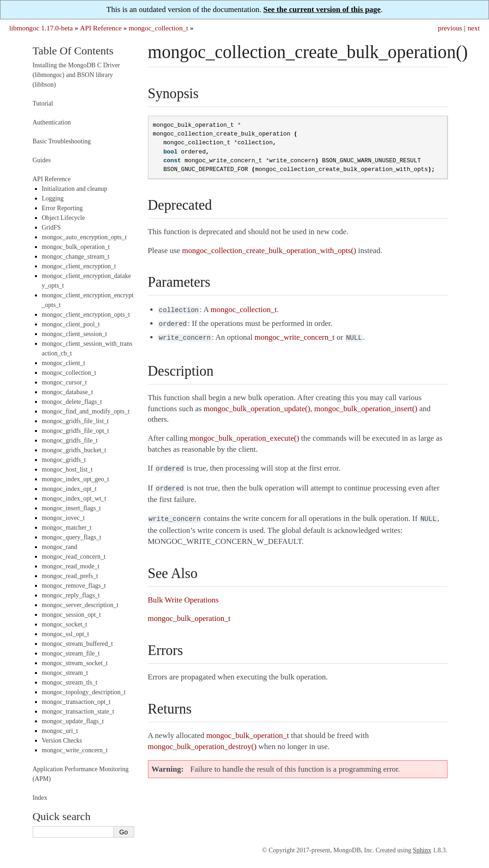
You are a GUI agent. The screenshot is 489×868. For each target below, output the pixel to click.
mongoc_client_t (64, 363)
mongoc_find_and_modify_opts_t (86, 411)
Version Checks (62, 741)
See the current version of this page (322, 9)
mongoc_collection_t (158, 28)
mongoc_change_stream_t (76, 257)
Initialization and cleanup (75, 189)
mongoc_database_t (68, 392)
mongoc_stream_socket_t (75, 663)
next (474, 28)
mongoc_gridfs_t (64, 460)
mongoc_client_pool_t (71, 324)
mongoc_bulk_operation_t (76, 247)
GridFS (51, 227)
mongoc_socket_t (65, 624)
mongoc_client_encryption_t (79, 266)
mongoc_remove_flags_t (74, 586)
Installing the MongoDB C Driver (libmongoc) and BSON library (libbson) (77, 75)
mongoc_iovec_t (63, 518)
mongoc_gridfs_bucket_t (74, 450)
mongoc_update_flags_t (73, 721)
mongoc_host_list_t (67, 469)
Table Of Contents (73, 51)
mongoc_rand (60, 547)
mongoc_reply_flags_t (71, 595)
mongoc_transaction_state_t (78, 712)
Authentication (52, 122)
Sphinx (422, 850)
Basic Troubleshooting (62, 141)
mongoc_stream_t (65, 673)
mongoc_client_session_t (75, 334)
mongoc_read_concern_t (74, 557)
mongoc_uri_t (60, 731)
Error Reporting (62, 208)
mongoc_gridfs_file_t (70, 440)
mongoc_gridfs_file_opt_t (76, 431)
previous (450, 28)
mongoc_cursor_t (65, 382)
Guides (42, 160)
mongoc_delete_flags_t (72, 402)
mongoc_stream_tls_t (70, 682)
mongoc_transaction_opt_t (76, 702)
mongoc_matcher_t (67, 528)
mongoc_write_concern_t (75, 750)
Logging (53, 198)
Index (40, 798)
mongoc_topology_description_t (84, 692)
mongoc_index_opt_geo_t (76, 479)
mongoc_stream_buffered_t (77, 644)
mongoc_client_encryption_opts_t (86, 315)
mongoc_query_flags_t (72, 537)
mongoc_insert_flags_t (71, 508)
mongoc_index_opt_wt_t (74, 499)
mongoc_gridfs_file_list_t (75, 421)
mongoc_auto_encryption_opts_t (84, 237)
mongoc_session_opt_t (71, 615)
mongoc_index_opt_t (69, 489)
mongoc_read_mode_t (71, 566)
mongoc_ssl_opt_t (66, 634)
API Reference (100, 28)
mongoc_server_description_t (80, 605)
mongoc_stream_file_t (71, 653)
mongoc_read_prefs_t (70, 576)
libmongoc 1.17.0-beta (41, 28)
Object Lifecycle (64, 218)
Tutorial (43, 103)
